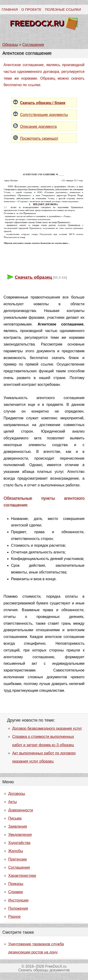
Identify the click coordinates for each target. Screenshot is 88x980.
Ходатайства (19, 843)
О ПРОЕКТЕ (31, 9)
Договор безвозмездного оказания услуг (47, 728)
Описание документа (38, 127)
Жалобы (16, 851)
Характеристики (22, 876)
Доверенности (21, 810)
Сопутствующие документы (44, 115)
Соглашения (19, 867)
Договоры (17, 794)
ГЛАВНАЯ (10, 9)
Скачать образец (33, 277)
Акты (13, 802)
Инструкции (18, 900)
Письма (15, 818)
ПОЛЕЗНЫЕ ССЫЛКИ (63, 9)
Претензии (17, 859)
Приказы (16, 884)
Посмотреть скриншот (39, 138)
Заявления (18, 826)
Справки (15, 892)
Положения (18, 908)
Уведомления (20, 835)
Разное (14, 917)
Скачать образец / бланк (43, 103)
